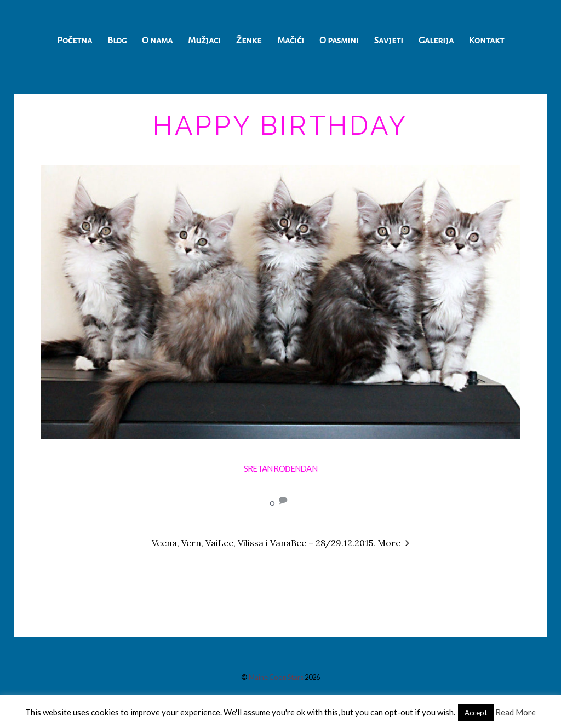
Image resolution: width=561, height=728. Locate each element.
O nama (157, 41)
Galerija (436, 41)
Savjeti (389, 41)
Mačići (291, 41)
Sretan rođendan (280, 468)
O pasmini (339, 41)
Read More (516, 712)
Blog (117, 41)
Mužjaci (204, 41)
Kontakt (486, 41)
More (389, 543)
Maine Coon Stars (276, 677)
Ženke (249, 41)
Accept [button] (476, 713)
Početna (75, 41)
